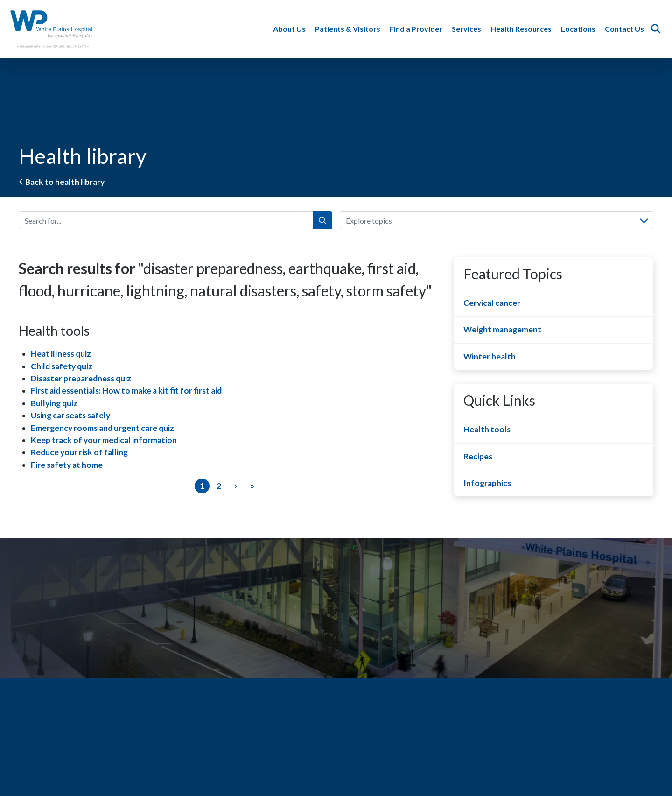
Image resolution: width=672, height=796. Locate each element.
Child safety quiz (62, 366)
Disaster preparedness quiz (81, 378)
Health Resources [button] (522, 29)
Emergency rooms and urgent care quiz (102, 428)
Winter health (490, 356)
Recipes (478, 456)
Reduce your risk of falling (79, 452)
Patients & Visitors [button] (349, 29)
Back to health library (62, 182)
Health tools (487, 429)
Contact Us (625, 29)
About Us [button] (290, 29)
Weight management (502, 329)
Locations (579, 29)
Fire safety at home (67, 465)
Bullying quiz (54, 403)
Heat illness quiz (61, 354)
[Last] (252, 486)
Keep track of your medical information (104, 440)
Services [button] (467, 29)
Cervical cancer (492, 303)
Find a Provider (417, 29)
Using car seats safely (70, 415)
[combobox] (497, 220)
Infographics (487, 483)
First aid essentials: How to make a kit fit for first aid (126, 391)
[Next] (236, 486)
